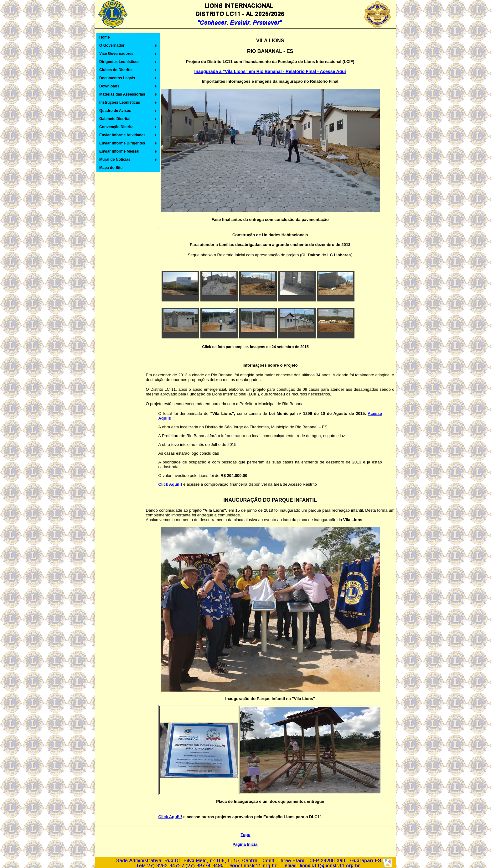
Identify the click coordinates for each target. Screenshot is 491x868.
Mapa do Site (111, 168)
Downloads (109, 86)
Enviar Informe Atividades (122, 135)
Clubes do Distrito (115, 70)
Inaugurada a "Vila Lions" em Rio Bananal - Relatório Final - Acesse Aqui (270, 71)
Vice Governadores (116, 54)
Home (104, 37)
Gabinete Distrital (115, 119)
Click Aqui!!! (170, 817)
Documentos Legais (117, 78)
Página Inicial (245, 844)
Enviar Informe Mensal (119, 151)
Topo (246, 835)
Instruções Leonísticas (120, 102)
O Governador (112, 45)
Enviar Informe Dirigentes (122, 143)
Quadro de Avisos (115, 111)
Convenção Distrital (117, 127)
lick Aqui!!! (172, 484)
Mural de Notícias (115, 159)
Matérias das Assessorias (122, 94)
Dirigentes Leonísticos (119, 62)
